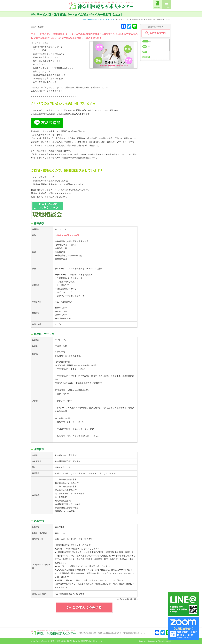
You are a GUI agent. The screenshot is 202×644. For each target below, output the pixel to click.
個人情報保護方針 (84, 641)
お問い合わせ (96, 641)
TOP (95, 19)
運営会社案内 (71, 641)
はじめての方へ (36, 641)
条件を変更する (156, 33)
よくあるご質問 (49, 641)
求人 (113, 19)
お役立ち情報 (60, 641)
